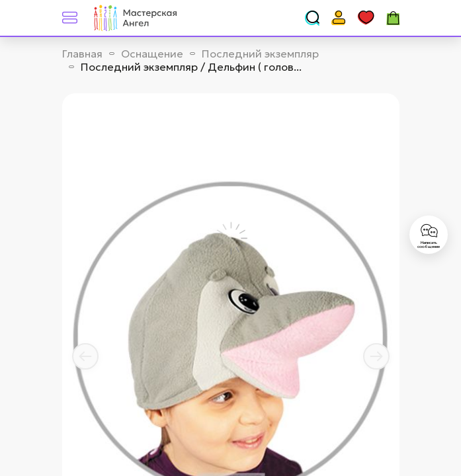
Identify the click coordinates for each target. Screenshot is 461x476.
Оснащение (152, 54)
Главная (82, 54)
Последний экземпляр (260, 54)
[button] (85, 356)
